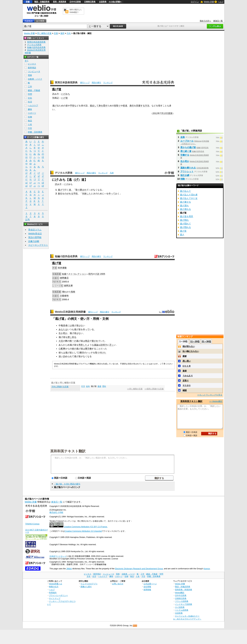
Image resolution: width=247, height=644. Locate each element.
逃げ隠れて (185, 224)
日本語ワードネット (58, 556)
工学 (30, 87)
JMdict (69, 569)
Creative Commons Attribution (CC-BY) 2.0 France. (86, 527)
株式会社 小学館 (56, 512)
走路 (183, 137)
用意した (83, 345)
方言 (30, 128)
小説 (97, 274)
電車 (30, 75)
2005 (103, 274)
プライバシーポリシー (58, 595)
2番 (80, 353)
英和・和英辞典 (60, 2)
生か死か (63, 333)
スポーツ (32, 113)
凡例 (112, 173)
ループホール (187, 141)
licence (207, 569)
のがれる (69, 194)
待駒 (183, 179)
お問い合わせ (118, 584)
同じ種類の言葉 (44, 33)
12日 (166, 113)
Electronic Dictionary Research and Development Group (139, 569)
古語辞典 (103, 2)
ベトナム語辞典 (182, 610)
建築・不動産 (34, 90)
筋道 (125, 106)
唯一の (73, 341)
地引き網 (185, 175)
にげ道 (64, 98)
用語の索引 (96, 83)
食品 (30, 121)
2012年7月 (158, 113)
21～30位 (206, 341)
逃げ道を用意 (187, 216)
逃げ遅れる (185, 209)
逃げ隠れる (185, 227)
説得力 (104, 345)
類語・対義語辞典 (42, 2)
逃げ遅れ (184, 206)
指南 (73, 292)
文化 (30, 98)
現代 (91, 274)
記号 (28, 220)
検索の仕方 (54, 587)
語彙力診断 (34, 241)
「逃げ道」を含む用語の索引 (67, 484)
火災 (61, 341)
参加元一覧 (218, 21)
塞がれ (95, 341)
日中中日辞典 (75, 2)
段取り (117, 106)
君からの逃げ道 (188, 147)
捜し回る (72, 337)
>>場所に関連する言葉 (154, 389)
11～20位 (195, 341)
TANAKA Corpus (32, 524)
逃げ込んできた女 (189, 198)
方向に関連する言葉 (60, 387)
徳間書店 (64, 278)
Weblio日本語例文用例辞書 (70, 312)
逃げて (61, 190)
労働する (185, 155)
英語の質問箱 (35, 237)
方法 (147, 106)
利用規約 (53, 593)
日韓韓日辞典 (90, 2)
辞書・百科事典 (35, 132)
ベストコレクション (76, 274)
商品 (87, 341)
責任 (132, 106)
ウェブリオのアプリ (89, 584)
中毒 (61, 325)
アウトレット (187, 171)
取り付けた (101, 353)
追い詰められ (65, 356)
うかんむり (188, 376)
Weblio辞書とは (56, 584)
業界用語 (32, 68)
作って (112, 194)
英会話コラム (35, 230)
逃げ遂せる (185, 202)
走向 (88, 386)
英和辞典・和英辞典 (184, 590)
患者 (65, 325)
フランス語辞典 (182, 601)
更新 (170, 113)
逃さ (182, 235)
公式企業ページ (150, 584)
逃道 (99, 386)
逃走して (94, 106)
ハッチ (90, 353)
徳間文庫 (68, 286)
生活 (30, 102)
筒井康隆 (62, 268)
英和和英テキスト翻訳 (68, 451)
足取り (186, 381)
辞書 (28, 2)
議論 (96, 345)
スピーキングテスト (38, 245)
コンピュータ (34, 71)
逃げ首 (183, 231)
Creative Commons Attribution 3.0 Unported (83, 531)
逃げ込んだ (185, 191)
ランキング (108, 83)
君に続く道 (186, 151)
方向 (69, 33)
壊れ (64, 292)
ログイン (195, 2)
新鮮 (185, 356)
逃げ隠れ (184, 220)
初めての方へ (205, 21)
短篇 (64, 274)
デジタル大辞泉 (64, 173)
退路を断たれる (188, 168)
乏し (112, 345)
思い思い (187, 361)
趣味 (30, 109)
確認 (185, 390)
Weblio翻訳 (180, 593)
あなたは (63, 329)
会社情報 (147, 587)
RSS (135, 626)
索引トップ (85, 83)
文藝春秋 (64, 296)
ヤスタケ (187, 385)
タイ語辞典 (180, 607)
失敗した (86, 194)
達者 (185, 371)
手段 (72, 106)
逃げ (55, 106)
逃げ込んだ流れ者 (189, 195)
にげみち (66, 94)
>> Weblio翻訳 (216, 401)
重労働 (88, 349)
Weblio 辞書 (209, 2)
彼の (74, 349)
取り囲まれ (81, 190)
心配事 (62, 349)
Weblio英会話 (35, 234)
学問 (30, 94)
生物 (30, 117)
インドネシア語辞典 (184, 604)
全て (27, 61)
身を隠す (103, 106)
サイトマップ (55, 598)
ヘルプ (221, 2)
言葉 (56, 33)
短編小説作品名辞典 (66, 256)
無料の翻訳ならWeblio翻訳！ (76, 11)
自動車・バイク (35, 79)
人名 (30, 124)
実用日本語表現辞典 (66, 83)
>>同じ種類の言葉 (135, 389)
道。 (71, 190)
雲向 (104, 386)
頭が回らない (189, 346)
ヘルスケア (33, 106)
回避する (141, 106)
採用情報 (147, 590)
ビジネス (32, 64)
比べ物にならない (191, 351)
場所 (62, 33)
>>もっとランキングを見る (210, 395)
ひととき (187, 366)
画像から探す (86, 587)
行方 (83, 386)
